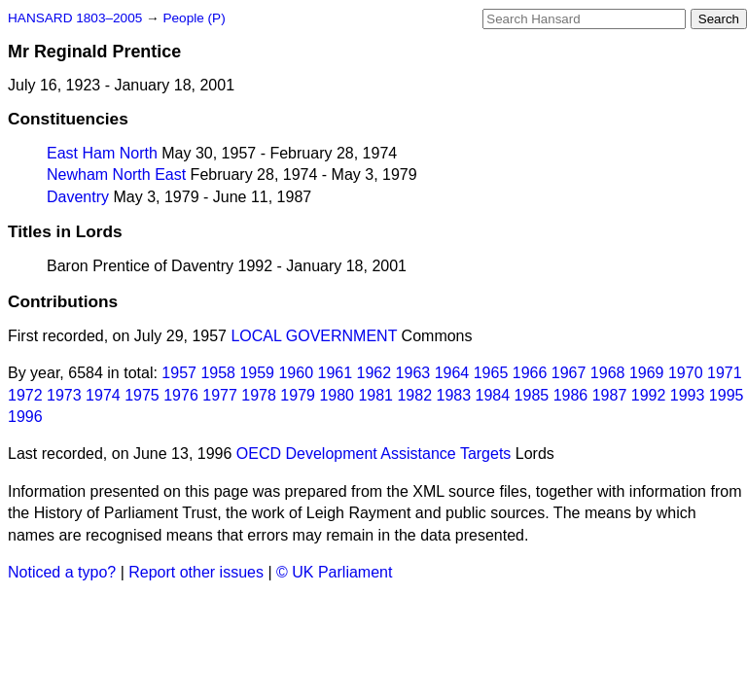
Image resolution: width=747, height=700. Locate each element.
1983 (454, 395)
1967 (569, 373)
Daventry (78, 197)
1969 (647, 373)
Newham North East (116, 175)
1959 (257, 373)
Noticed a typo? (62, 572)
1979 (298, 395)
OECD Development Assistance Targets (374, 454)
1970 (686, 373)
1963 (413, 373)
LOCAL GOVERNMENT (314, 336)
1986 (571, 395)
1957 (179, 373)
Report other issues (196, 572)
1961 (336, 373)
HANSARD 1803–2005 (75, 18)
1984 (493, 395)
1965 (491, 373)
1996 (25, 417)
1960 (296, 373)
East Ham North (102, 153)
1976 (181, 395)
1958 (218, 373)
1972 (25, 395)
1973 (64, 395)
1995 (727, 395)
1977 (220, 395)
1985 (532, 395)
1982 (414, 395)
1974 (103, 395)
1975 (142, 395)
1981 (375, 395)
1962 (374, 373)
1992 (649, 395)
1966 (530, 373)
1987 (610, 395)
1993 (688, 395)
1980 (337, 395)
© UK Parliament (334, 572)
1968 (608, 373)
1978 (259, 395)
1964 (452, 373)
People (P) (194, 18)
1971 (725, 373)
